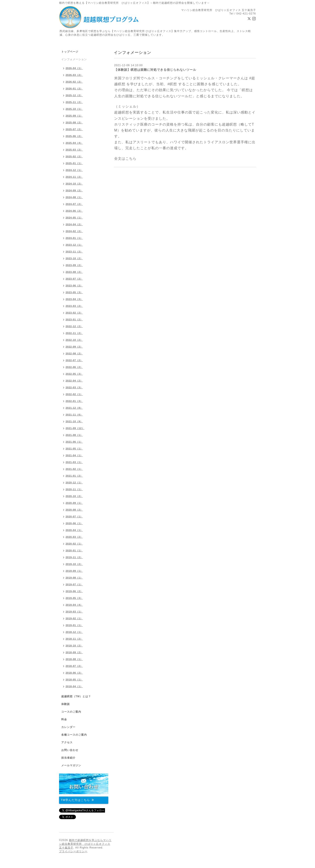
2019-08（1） (74, 578)
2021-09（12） (75, 428)
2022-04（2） (74, 381)
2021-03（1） (74, 462)
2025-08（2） (74, 122)
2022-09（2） (74, 347)
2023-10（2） (74, 258)
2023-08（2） (74, 272)
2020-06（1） (74, 523)
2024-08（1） (74, 197)
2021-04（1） (74, 455)
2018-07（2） (74, 666)
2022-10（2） (74, 340)
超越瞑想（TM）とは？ (76, 696)
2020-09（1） (74, 503)
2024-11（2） (74, 177)
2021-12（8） (74, 408)
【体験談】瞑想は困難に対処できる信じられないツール (155, 70)
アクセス (67, 742)
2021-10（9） (74, 421)
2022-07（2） (74, 360)
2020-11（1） (74, 489)
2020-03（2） (74, 537)
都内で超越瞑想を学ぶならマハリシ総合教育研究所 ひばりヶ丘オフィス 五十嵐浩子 (85, 844)
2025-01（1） (74, 163)
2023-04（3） (74, 299)
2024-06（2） (74, 211)
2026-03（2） (74, 75)
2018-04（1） (74, 686)
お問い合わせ (70, 750)
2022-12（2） (74, 326)
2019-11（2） (74, 557)
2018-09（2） (74, 652)
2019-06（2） (74, 591)
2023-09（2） (74, 265)
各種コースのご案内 (74, 735)
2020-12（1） (74, 483)
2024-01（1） (74, 238)
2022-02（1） (74, 394)
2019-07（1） (74, 584)
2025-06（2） (74, 136)
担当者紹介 (68, 758)
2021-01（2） (74, 476)
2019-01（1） (74, 625)
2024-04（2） (74, 224)
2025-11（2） (74, 102)
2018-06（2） (74, 673)
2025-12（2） (74, 95)
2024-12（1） (74, 170)
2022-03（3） (74, 387)
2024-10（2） (74, 184)
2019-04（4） (74, 605)
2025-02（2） (74, 156)
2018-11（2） (74, 639)
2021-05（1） (74, 449)
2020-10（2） (74, 496)
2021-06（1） (74, 442)
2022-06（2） (74, 367)
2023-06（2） (74, 286)
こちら (131, 159)
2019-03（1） (74, 612)
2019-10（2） (74, 564)
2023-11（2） (74, 252)
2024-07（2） (74, 204)
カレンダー (68, 727)
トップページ (70, 52)
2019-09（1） (74, 571)
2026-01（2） (74, 89)
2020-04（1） (74, 530)
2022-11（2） (74, 333)
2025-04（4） (74, 143)
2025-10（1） (74, 109)
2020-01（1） (74, 550)
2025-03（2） (74, 150)
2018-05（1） (74, 680)
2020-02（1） (74, 544)
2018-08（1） (74, 659)
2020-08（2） (74, 510)
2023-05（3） (74, 292)
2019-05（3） (74, 598)
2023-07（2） (74, 279)
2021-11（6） (74, 415)
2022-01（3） (74, 401)
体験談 (66, 704)
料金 (64, 719)
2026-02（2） (74, 82)
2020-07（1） (74, 517)
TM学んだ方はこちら (78, 800)
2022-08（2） (74, 353)
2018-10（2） (74, 646)
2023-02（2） (74, 313)
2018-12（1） (74, 632)
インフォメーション (74, 59)
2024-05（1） (74, 218)
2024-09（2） (74, 190)
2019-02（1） (74, 618)
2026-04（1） (74, 68)
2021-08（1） (74, 435)
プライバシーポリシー (73, 851)
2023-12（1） (74, 245)
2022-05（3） (74, 374)
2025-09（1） (74, 116)
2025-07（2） (74, 129)
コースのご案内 (71, 712)
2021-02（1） (74, 469)
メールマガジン (71, 765)
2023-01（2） (74, 320)
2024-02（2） (74, 231)
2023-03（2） (74, 306)
